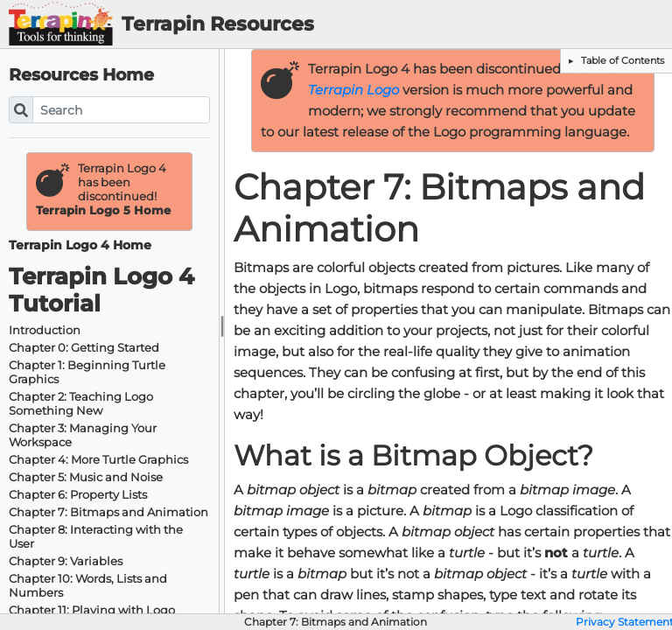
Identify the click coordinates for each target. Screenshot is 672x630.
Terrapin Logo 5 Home (103, 210)
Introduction (45, 330)
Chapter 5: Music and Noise (86, 477)
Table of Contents (621, 60)
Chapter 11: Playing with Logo (92, 610)
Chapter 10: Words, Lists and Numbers (88, 586)
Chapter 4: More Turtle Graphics (98, 460)
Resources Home (81, 75)
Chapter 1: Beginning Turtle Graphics (87, 372)
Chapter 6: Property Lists (78, 495)
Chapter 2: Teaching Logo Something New (81, 404)
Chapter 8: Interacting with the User (96, 537)
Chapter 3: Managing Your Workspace (83, 435)
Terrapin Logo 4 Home (80, 245)
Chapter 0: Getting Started (84, 348)
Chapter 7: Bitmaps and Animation (108, 512)
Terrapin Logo (353, 90)
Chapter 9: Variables (66, 561)
